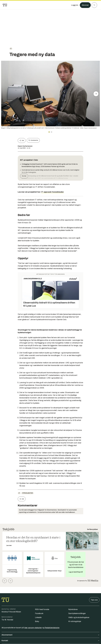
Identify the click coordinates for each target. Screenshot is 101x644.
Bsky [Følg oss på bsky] (37, 621)
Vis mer (24, 176)
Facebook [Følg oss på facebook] (39, 613)
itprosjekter (28, 493)
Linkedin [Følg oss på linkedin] (38, 617)
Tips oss (94, 600)
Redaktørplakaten (52, 628)
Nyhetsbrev (73, 609)
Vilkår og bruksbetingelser (79, 617)
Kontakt (50, 641)
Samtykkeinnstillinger (77, 613)
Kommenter (33, 140)
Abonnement (50, 635)
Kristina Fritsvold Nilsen (11, 612)
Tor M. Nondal (7, 620)
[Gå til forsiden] (5, 5)
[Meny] (94, 5)
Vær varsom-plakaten (33, 628)
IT (11, 49)
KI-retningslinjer (75, 621)
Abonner (85, 5)
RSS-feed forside (42, 609)
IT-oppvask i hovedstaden (52, 192)
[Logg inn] (75, 5)
